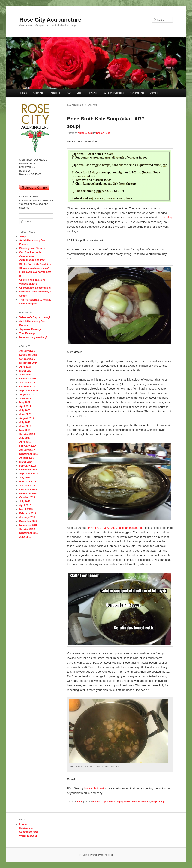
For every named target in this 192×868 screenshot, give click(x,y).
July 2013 (25, 501)
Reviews (92, 93)
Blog (79, 93)
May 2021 (25, 402)
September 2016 (29, 454)
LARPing (166, 217)
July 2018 (25, 438)
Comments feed (28, 832)
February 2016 (28, 466)
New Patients (137, 93)
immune (135, 802)
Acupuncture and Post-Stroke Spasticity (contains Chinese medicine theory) (35, 264)
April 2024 (25, 367)
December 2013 (28, 489)
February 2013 (28, 513)
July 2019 (25, 422)
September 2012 (29, 533)
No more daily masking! (33, 337)
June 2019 (25, 426)
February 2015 (28, 482)
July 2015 (25, 477)
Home (24, 93)
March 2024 (26, 371)
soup (162, 802)
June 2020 (25, 414)
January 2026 (27, 351)
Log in (23, 824)
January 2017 (27, 450)
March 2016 (26, 462)
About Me (38, 93)
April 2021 (25, 406)
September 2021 (29, 391)
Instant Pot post (94, 788)
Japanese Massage (30, 329)
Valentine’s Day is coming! (35, 317)
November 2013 (28, 493)
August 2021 (27, 394)
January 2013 (27, 517)
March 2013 (26, 509)
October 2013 (27, 497)
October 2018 (27, 434)
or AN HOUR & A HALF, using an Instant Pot (115, 528)
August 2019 (27, 418)
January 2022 (27, 382)
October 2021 (27, 387)
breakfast (97, 802)
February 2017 (28, 446)
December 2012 (28, 521)
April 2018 (25, 442)
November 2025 (28, 355)
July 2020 (25, 410)
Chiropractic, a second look (35, 288)
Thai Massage (27, 333)
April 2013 (25, 505)
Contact (154, 93)
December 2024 (28, 363)
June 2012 (25, 537)
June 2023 (25, 375)
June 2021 (25, 398)
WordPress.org (28, 836)
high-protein (123, 802)
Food (80, 802)
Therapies (55, 93)
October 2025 (27, 359)
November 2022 (28, 379)
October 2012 (27, 529)
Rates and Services (113, 93)
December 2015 (28, 470)
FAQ (68, 93)
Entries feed (26, 828)
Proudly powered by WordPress (96, 855)
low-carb (145, 802)
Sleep (23, 236)
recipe (155, 802)
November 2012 (28, 525)
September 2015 (29, 474)
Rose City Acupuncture (50, 20)
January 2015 (27, 486)
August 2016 (27, 458)
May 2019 (25, 430)
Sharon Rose (103, 133)
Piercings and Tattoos (32, 248)
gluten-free (109, 802)
